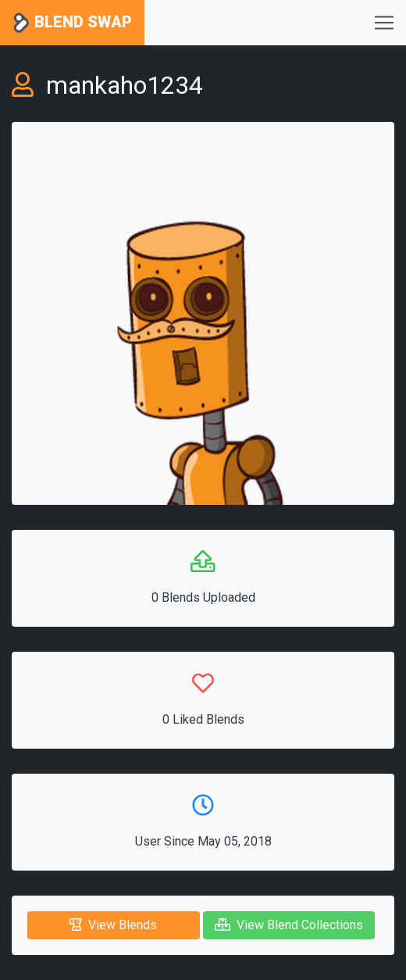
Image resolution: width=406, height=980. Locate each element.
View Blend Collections (289, 925)
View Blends (113, 925)
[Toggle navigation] (384, 23)
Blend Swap (72, 23)
